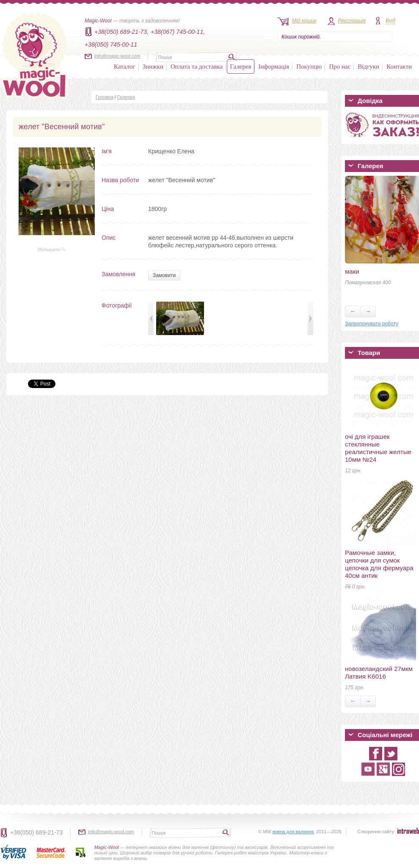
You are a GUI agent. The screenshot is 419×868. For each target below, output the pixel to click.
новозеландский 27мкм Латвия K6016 (379, 672)
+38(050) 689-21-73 (36, 832)
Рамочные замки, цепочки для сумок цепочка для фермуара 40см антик (379, 564)
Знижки (153, 67)
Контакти (399, 67)
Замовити (164, 275)
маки (352, 271)
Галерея (240, 67)
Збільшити (52, 250)
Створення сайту (376, 832)
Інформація (274, 67)
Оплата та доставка (197, 67)
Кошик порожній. (301, 37)
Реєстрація (352, 21)
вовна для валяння (293, 832)
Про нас (340, 67)
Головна (105, 97)
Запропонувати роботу (372, 324)
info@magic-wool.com (117, 56)
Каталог (125, 67)
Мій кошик (304, 21)
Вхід (390, 21)
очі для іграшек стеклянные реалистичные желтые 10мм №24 (378, 448)
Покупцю (309, 67)
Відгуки (368, 67)
